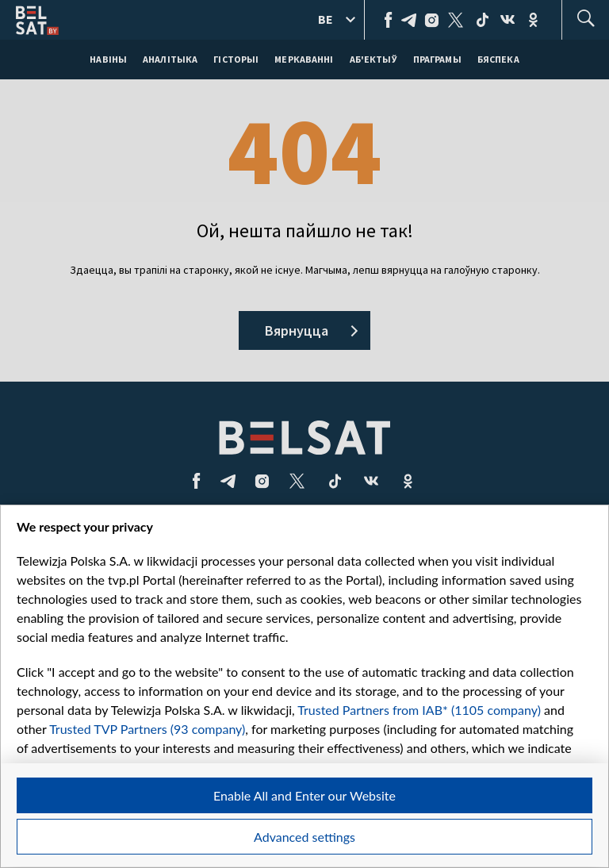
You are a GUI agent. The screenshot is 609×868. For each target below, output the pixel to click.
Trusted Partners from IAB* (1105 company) (419, 710)
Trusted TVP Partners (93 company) (147, 729)
